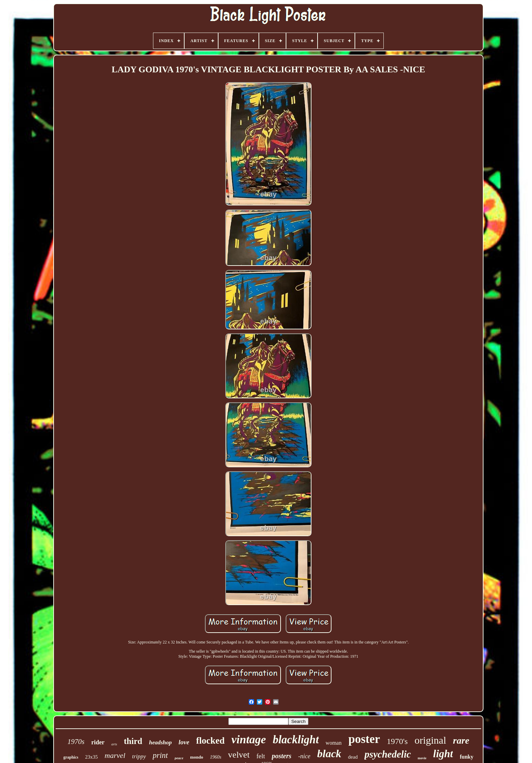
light (443, 754)
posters (282, 756)
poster (364, 739)
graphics (71, 757)
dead (353, 757)
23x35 (92, 757)
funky (467, 757)
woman (334, 743)
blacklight (296, 740)
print (160, 755)
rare (461, 740)
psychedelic (388, 754)
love (184, 742)
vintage (249, 739)
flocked (210, 741)
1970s (76, 742)
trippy (139, 756)
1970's (397, 741)
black (329, 753)
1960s (216, 757)
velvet (239, 755)
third (133, 741)
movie (422, 758)
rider (98, 742)
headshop (160, 742)
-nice (304, 756)
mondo (196, 757)
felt (261, 756)
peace (179, 758)
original (430, 740)
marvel (115, 755)
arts (114, 744)
